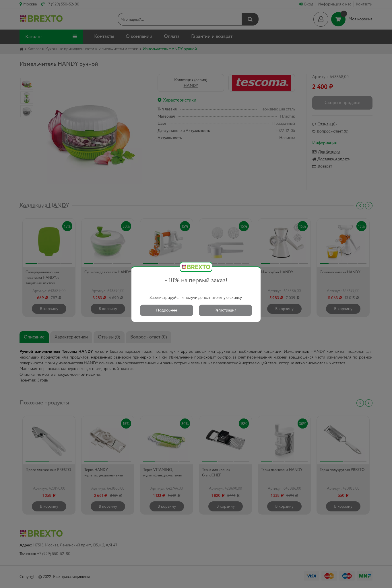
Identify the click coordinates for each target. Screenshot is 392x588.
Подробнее (167, 310)
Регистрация (225, 310)
